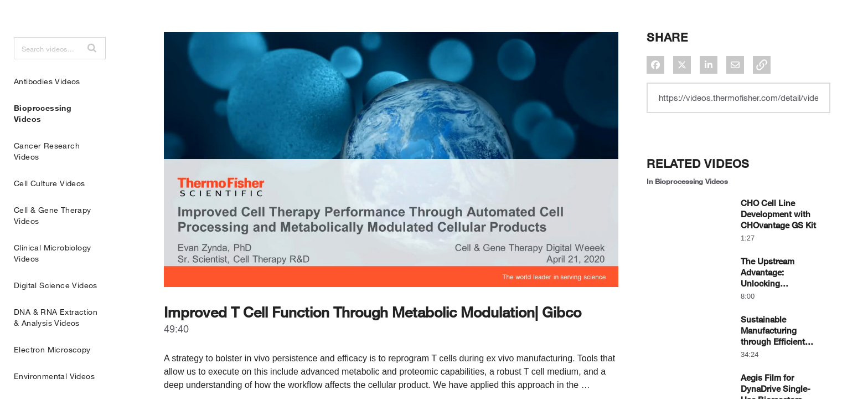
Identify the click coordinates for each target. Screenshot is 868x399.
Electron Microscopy (52, 377)
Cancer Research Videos (47, 179)
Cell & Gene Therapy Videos (53, 243)
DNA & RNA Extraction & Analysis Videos (56, 345)
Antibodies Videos (47, 109)
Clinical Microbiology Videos (52, 281)
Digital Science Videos (56, 313)
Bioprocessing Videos (43, 141)
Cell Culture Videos (50, 211)
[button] (92, 75)
